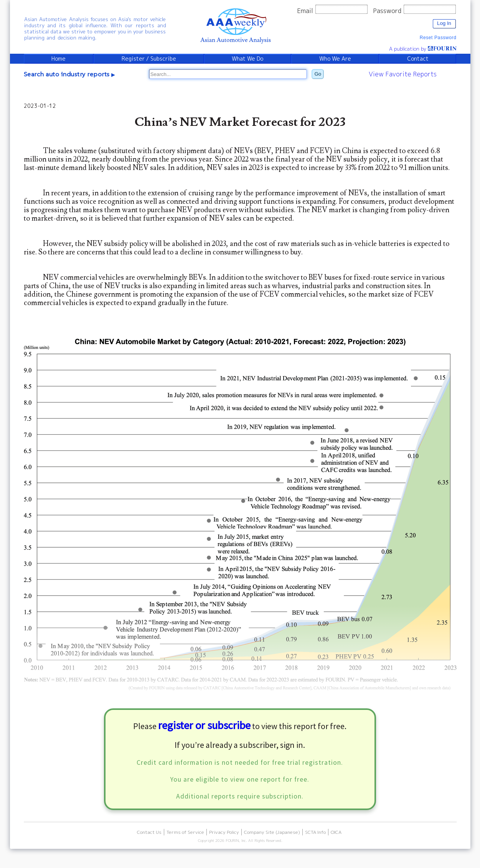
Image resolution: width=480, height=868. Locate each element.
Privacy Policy (224, 832)
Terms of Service (185, 832)
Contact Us (149, 832)
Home (59, 59)
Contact (418, 59)
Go (318, 74)
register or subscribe (204, 725)
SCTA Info (315, 832)
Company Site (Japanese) (272, 832)
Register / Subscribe (149, 59)
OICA (336, 832)
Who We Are (335, 59)
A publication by (423, 49)
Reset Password (438, 38)
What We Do (247, 59)
